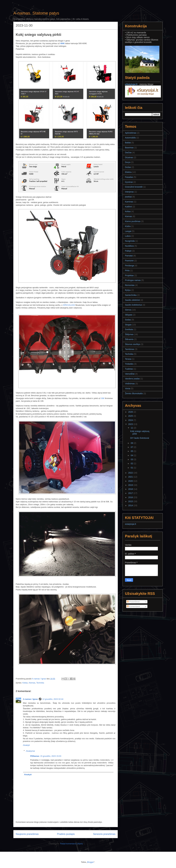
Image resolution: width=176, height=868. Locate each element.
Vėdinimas (130, 384)
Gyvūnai (129, 182)
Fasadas (129, 177)
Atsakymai (30, 751)
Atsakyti (26, 745)
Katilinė (128, 207)
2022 (131, 473)
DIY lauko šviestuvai (140, 438)
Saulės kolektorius (133, 305)
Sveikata (129, 329)
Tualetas (129, 369)
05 (132, 451)
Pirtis (127, 270)
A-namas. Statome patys (36, 13)
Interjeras (129, 192)
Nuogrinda (130, 241)
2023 (131, 424)
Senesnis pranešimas (104, 834)
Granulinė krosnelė (134, 187)
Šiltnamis (129, 339)
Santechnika (131, 295)
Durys (128, 162)
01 (132, 468)
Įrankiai (128, 197)
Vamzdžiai (130, 374)
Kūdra (128, 226)
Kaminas (129, 202)
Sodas (128, 320)
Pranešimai (133, 602)
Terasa (128, 359)
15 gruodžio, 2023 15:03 (51, 756)
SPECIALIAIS (69, 305)
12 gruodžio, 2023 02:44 (53, 699)
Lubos (128, 236)
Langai (128, 231)
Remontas (130, 285)
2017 (131, 493)
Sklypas (129, 315)
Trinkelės (129, 364)
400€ (62, 43)
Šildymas (129, 334)
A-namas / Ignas (30, 699)
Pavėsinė (129, 261)
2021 (131, 477)
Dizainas (129, 157)
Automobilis (130, 138)
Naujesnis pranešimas (27, 834)
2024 (131, 420)
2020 (131, 481)
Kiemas (32, 683)
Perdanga (130, 266)
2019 (131, 485)
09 (132, 443)
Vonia (128, 388)
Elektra (128, 172)
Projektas (129, 275)
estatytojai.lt (131, 524)
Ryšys (128, 290)
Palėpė (128, 251)
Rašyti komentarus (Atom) (72, 844)
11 (132, 428)
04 (132, 455)
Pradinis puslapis (66, 834)
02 (132, 463)
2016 (131, 497)
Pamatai (129, 256)
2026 (131, 412)
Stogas (128, 325)
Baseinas (129, 148)
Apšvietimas (131, 133)
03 (132, 459)
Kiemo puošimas (133, 221)
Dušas (128, 167)
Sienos (128, 310)
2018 (131, 489)
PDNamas (35, 756)
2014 (131, 505)
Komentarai (133, 606)
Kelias (25, 683)
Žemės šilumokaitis (134, 393)
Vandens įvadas (132, 379)
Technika (40, 683)
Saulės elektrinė (132, 300)
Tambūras (130, 349)
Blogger (90, 862)
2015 (131, 501)
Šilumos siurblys (133, 344)
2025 (131, 416)
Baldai (128, 143)
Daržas (128, 152)
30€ (103, 398)
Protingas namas (133, 280)
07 (132, 447)
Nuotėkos (129, 246)
